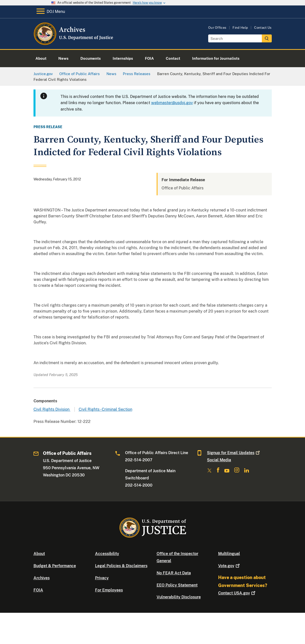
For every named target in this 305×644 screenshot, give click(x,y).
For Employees (109, 590)
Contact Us (263, 28)
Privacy (102, 578)
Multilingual (229, 554)
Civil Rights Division (52, 409)
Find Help (240, 28)
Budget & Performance (55, 566)
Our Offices (217, 28)
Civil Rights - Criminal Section (105, 409)
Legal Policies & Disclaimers (121, 566)
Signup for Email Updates (234, 453)
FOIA (38, 590)
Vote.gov (229, 566)
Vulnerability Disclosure (179, 597)
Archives (42, 578)
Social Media (219, 460)
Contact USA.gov (237, 593)
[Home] (74, 43)
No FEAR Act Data (174, 573)
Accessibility (107, 554)
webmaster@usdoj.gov (172, 103)
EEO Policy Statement (177, 585)
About (39, 554)
